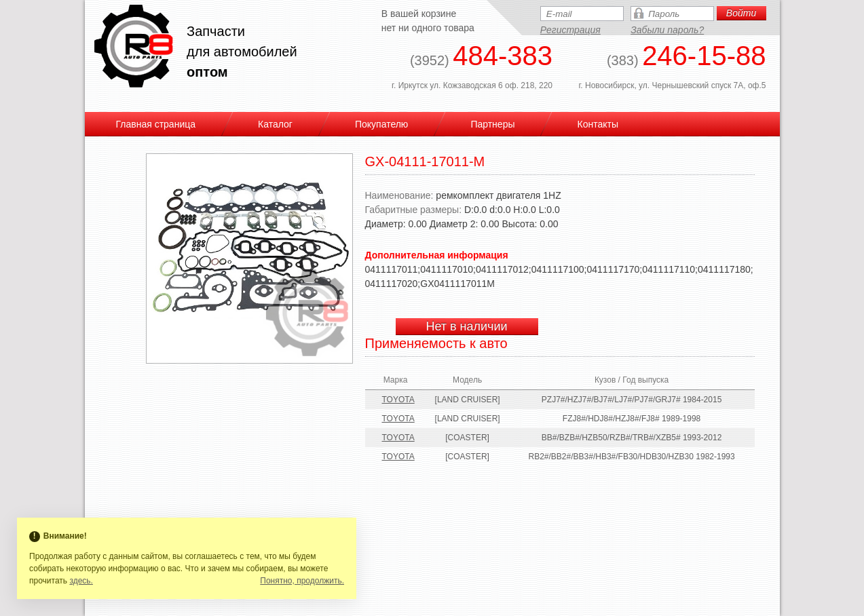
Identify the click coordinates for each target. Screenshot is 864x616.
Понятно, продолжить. (302, 581)
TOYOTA (398, 400)
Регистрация (570, 30)
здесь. (81, 581)
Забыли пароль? (667, 30)
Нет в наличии (466, 326)
